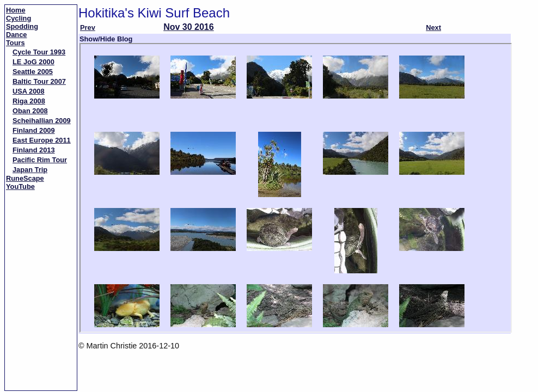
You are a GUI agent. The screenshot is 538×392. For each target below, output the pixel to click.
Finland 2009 (34, 130)
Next (433, 27)
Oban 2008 (30, 111)
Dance (16, 35)
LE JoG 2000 (33, 62)
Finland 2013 (34, 150)
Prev (88, 27)
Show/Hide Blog (106, 39)
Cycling (19, 18)
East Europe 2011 (42, 140)
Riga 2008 (29, 101)
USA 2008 (29, 91)
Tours (16, 43)
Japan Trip (30, 170)
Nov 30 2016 (189, 27)
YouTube (20, 186)
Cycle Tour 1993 (39, 52)
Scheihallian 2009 (42, 121)
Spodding (22, 26)
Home (16, 10)
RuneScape (25, 178)
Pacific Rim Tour (40, 160)
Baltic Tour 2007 (39, 81)
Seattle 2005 (33, 72)
